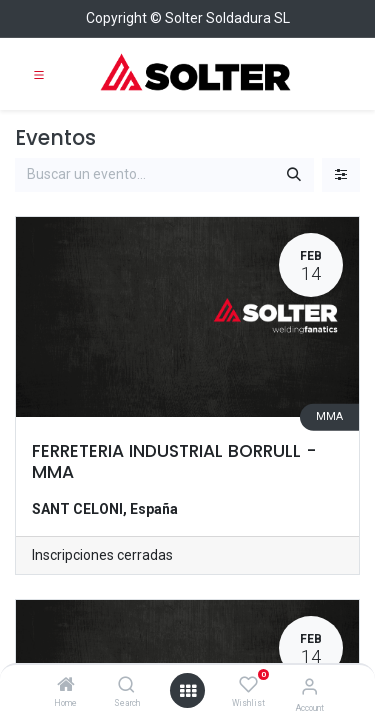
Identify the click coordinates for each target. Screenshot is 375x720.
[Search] (126, 686)
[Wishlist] (248, 685)
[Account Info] (309, 686)
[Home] (66, 686)
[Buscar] (294, 175)
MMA (329, 416)
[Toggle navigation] (39, 74)
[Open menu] (188, 691)
